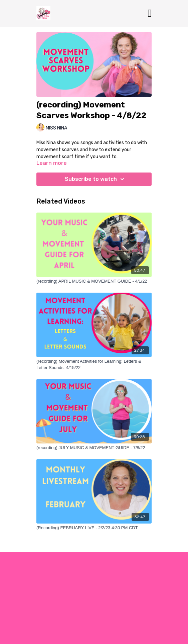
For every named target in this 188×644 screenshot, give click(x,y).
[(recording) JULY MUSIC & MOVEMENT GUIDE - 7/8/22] (94, 448)
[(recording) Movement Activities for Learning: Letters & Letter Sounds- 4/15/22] (94, 365)
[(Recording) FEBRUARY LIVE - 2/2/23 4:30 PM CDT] (94, 528)
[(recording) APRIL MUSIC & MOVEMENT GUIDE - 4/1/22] (94, 281)
